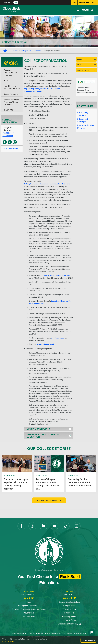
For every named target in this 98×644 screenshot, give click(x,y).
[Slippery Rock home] (12, 10)
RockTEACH (9, 110)
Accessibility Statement (19, 634)
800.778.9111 (69, 595)
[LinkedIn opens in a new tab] (44, 526)
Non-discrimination (80, 634)
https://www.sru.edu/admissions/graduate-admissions (47, 184)
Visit (79, 65)
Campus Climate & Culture (69, 602)
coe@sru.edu (8, 136)
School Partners (11, 94)
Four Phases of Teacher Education (12, 87)
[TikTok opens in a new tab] (66, 526)
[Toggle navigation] (78, 10)
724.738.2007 (8, 133)
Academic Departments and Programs (11, 72)
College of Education (11, 63)
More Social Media (10, 148)
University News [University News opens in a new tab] (69, 620)
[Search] (91, 10)
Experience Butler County (69, 624)
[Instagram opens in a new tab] (32, 526)
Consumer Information (36, 634)
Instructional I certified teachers (57, 275)
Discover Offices (69, 609)
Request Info (83, 70)
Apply (79, 59)
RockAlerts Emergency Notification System (29, 609)
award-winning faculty (46, 344)
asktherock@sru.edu (29, 595)
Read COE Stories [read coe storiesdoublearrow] (49, 500)
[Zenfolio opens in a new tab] (77, 526)
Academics (14, 51)
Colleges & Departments (31, 51)
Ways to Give (29, 613)
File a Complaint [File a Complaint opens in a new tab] (67, 634)
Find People (69, 613)
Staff (6, 80)
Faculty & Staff (29, 617)
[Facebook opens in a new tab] (21, 526)
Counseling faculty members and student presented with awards (80, 482)
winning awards (58, 338)
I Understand (88, 640)
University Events (69, 617)
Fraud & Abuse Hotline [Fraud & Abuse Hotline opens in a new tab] (52, 634)
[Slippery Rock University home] (49, 551)
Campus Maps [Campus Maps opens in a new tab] (69, 606)
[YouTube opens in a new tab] (54, 526)
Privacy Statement (9, 641)
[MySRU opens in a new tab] (85, 10)
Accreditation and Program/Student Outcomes (12, 102)
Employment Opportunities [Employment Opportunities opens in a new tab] (29, 606)
